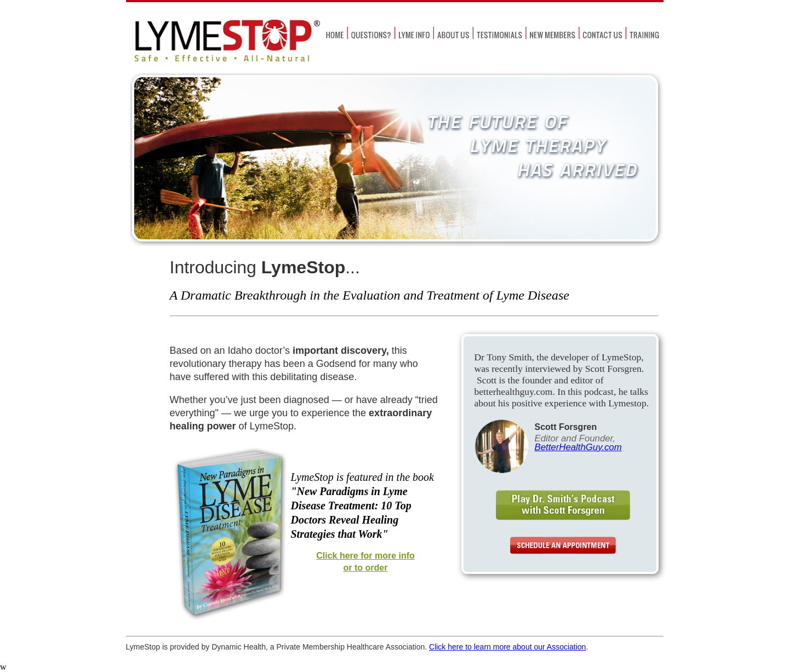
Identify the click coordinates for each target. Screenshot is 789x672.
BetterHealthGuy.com (578, 447)
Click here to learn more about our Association (507, 647)
